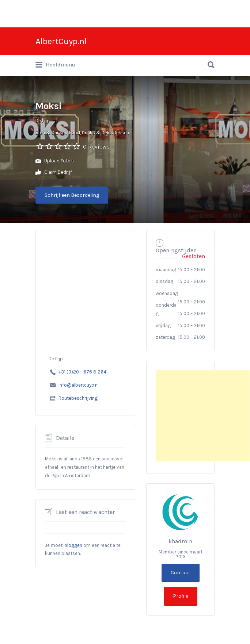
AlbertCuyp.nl (61, 41)
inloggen (73, 545)
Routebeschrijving (78, 398)
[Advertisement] (203, 416)
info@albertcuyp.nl (79, 385)
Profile (181, 596)
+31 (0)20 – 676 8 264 (82, 372)
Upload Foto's (55, 161)
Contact (181, 573)
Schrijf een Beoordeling (72, 195)
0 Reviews (96, 147)
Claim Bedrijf (54, 172)
